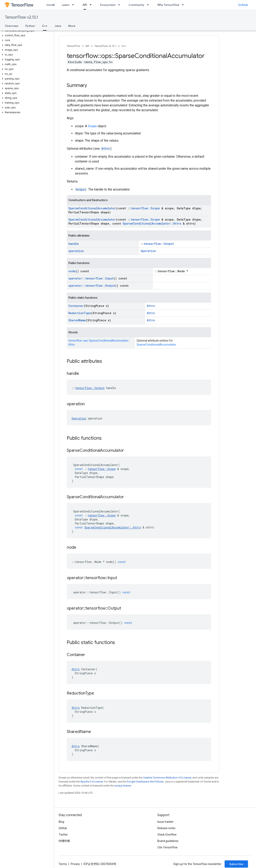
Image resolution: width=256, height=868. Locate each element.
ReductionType (80, 313)
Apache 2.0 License (92, 782)
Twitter (63, 835)
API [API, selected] (85, 5)
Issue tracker (165, 822)
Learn (66, 5)
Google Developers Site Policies (145, 782)
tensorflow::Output (159, 244)
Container (76, 306)
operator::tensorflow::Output (92, 286)
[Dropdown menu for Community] (149, 5)
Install (51, 5)
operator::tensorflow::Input (91, 278)
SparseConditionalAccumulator (92, 208)
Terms (63, 864)
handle (74, 244)
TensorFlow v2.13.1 (21, 17)
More (72, 26)
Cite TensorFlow (167, 847)
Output (81, 189)
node (72, 271)
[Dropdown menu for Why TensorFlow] (184, 5)
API (87, 46)
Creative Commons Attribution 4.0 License (167, 778)
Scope (92, 126)
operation (76, 251)
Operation (148, 251)
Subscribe (236, 864)
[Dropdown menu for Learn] (74, 5)
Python (30, 26)
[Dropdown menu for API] (92, 5)
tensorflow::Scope (145, 208)
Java (58, 26)
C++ (124, 46)
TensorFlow (73, 46)
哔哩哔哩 (64, 841)
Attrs (105, 149)
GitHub (243, 5)
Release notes (166, 828)
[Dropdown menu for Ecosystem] (120, 5)
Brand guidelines (168, 841)
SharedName (77, 320)
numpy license (123, 786)
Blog (61, 822)
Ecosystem (108, 5)
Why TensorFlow (168, 5)
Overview (11, 26)
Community (136, 5)
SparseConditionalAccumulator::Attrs (152, 223)
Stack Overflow (167, 835)
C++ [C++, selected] (45, 26)
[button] (26, 31)
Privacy (75, 864)
